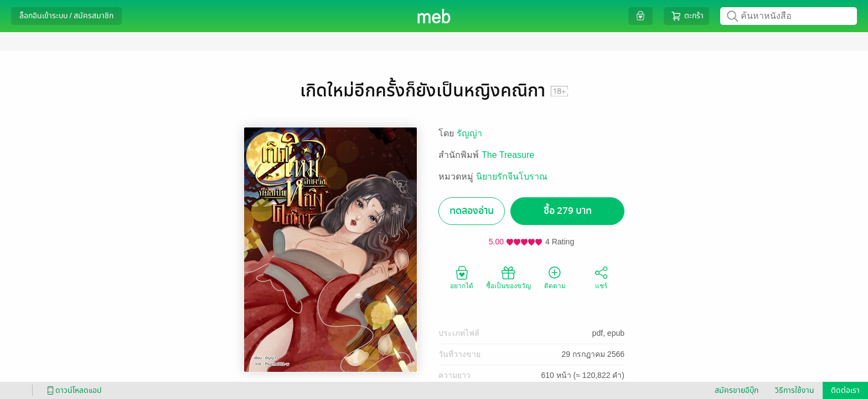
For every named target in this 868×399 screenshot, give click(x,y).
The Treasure (508, 155)
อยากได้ (462, 277)
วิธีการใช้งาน (795, 390)
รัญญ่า (469, 133)
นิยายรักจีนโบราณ (512, 177)
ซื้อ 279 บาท (568, 211)
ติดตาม (555, 277)
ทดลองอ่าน (472, 211)
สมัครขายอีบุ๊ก (737, 390)
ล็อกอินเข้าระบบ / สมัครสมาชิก (66, 16)
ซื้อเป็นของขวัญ (508, 277)
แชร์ (601, 277)
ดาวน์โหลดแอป (73, 390)
